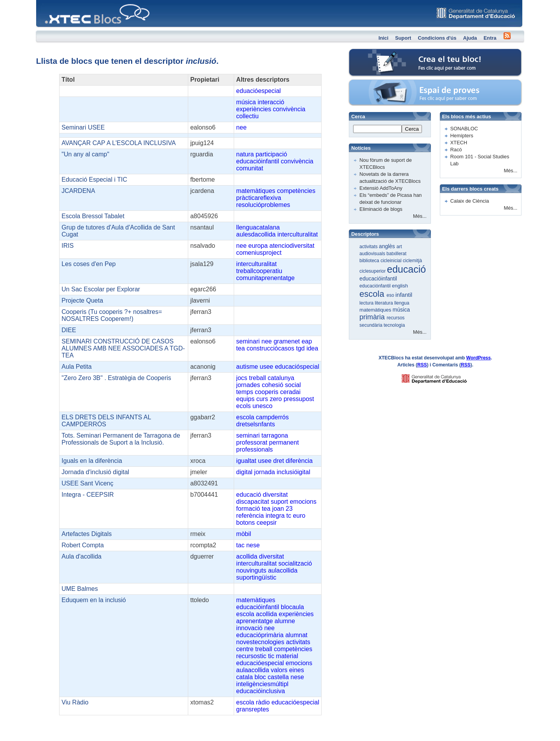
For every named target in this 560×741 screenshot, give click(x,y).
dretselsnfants (255, 424)
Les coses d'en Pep (88, 264)
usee (267, 367)
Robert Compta (83, 545)
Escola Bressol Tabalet (93, 216)
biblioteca (370, 261)
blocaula (292, 607)
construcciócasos (270, 348)
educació (248, 495)
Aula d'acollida (81, 556)
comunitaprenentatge (265, 278)
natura (245, 154)
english (400, 286)
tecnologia (394, 325)
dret (279, 461)
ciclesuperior (373, 271)
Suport (403, 38)
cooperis (266, 392)
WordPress (479, 358)
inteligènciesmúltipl (262, 684)
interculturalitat (297, 234)
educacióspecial (297, 367)
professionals (254, 449)
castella (278, 677)
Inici (383, 38)
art (399, 247)
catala (244, 677)
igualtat (246, 461)
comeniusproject (259, 253)
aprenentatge (254, 621)
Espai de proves (382, 83)
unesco (262, 406)
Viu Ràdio (75, 702)
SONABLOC (464, 129)
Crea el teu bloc (381, 53)
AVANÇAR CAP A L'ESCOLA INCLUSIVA (119, 143)
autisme (247, 367)
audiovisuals (373, 254)
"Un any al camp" (85, 154)
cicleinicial (391, 261)
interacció (271, 102)
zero (276, 399)
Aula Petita (76, 367)
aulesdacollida (256, 234)
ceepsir (267, 523)
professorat (252, 442)
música (246, 102)
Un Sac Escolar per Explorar (101, 289)
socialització (295, 563)
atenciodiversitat (292, 246)
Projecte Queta (82, 300)
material (287, 656)
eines (296, 670)
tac (240, 545)
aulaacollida (253, 670)
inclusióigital (293, 472)
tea (240, 348)
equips (245, 399)
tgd (300, 348)
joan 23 (283, 509)
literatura (385, 303)
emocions (303, 502)
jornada (265, 472)
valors (279, 670)
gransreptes (253, 709)
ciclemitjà (412, 261)
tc (289, 516)
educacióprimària (260, 635)
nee (241, 127)
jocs (241, 378)
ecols (243, 406)
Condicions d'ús (437, 38)
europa (258, 246)
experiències (254, 109)
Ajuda (470, 38)
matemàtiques (256, 191)
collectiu (247, 116)
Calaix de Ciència (470, 201)
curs (262, 399)
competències (296, 191)
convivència (289, 109)
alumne (285, 621)
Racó (456, 150)
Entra (490, 38)
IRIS (67, 246)
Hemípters (462, 136)
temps (245, 392)
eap (307, 341)
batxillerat (396, 254)
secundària (371, 325)
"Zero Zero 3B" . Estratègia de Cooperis (116, 378)
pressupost (299, 399)
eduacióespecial (258, 91)
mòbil (243, 534)
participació (271, 154)
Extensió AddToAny (381, 188)
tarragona (275, 435)
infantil (404, 295)
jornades (248, 385)
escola (245, 417)
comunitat (249, 168)
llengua (402, 303)
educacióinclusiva (260, 691)
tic (271, 656)
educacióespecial (260, 663)
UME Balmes (80, 589)
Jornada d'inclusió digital (95, 472)
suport (279, 502)
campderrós (272, 417)
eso (391, 295)
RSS (422, 365)
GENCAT (442, 377)
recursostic (251, 656)
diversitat (275, 495)
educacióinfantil (257, 161)
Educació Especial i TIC (94, 180)
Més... (420, 216)
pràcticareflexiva (259, 198)
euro (299, 516)
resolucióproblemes (263, 205)
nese (253, 545)
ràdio (263, 702)
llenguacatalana (258, 227)
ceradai (290, 392)
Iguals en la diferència (92, 461)
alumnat (297, 635)
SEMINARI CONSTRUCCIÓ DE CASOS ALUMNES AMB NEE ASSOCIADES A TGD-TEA (123, 348)
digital (244, 472)
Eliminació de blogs (381, 209)
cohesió (272, 385)
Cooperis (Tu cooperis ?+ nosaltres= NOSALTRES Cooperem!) (112, 315)
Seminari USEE (83, 127)
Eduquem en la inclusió (94, 600)
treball (257, 378)
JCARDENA (78, 191)
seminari (248, 341)
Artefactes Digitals (87, 534)
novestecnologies (260, 642)
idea (312, 348)
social (293, 385)
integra (275, 516)
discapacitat (253, 502)
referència (250, 516)
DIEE (69, 330)
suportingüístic (256, 577)
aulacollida (283, 570)
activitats (298, 642)
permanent (284, 442)
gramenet (287, 341)
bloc (260, 677)
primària (373, 317)
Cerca (412, 129)
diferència (299, 461)
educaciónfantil (375, 286)
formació (248, 509)
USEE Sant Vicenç (87, 483)
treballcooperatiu (259, 271)
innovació (249, 628)
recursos (395, 318)
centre (245, 649)
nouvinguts (251, 570)
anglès (388, 246)
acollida (247, 556)
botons (245, 523)
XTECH (459, 143)
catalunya (281, 378)
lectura (367, 303)
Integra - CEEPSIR (87, 495)
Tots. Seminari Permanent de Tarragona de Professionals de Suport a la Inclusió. (121, 439)
